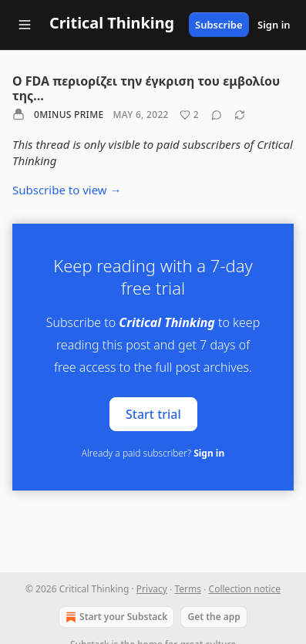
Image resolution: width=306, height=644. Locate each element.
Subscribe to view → (67, 190)
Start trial (153, 413)
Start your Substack (115, 617)
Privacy (152, 589)
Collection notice (245, 589)
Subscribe (219, 25)
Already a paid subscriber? (153, 453)
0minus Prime (69, 115)
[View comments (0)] (217, 115)
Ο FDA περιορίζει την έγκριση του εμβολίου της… (146, 88)
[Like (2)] (189, 115)
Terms (188, 589)
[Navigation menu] (25, 25)
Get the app (214, 617)
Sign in (274, 25)
